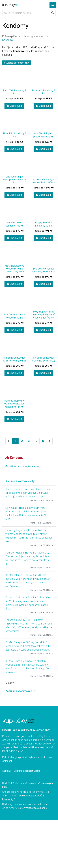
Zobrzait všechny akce (20, 691)
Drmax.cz (35, 500)
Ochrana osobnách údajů (27, 771)
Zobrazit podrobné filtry (17, 63)
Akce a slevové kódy (20, 481)
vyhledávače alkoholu (36, 808)
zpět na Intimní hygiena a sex (22, 466)
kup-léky (10, 5)
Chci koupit (14, 106)
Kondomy (8, 40)
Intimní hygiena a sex (33, 36)
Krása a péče (10, 36)
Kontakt (6, 771)
